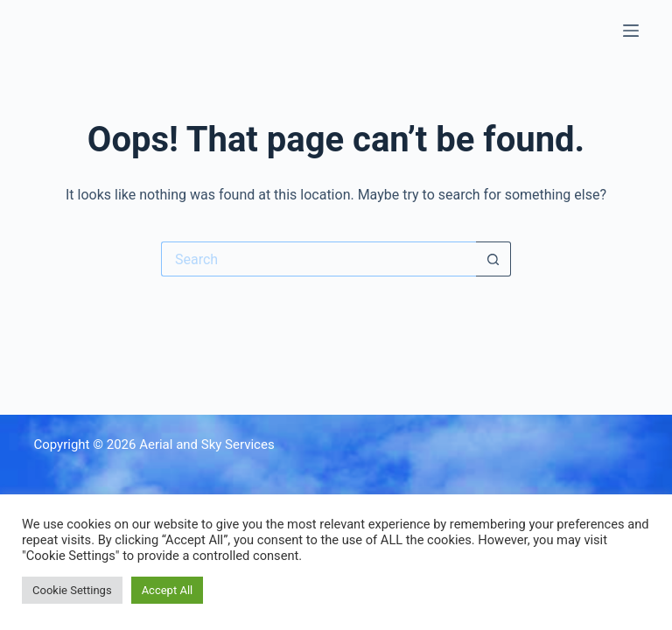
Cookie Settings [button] (72, 590)
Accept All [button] (168, 590)
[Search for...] (318, 259)
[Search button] (493, 259)
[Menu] (631, 31)
